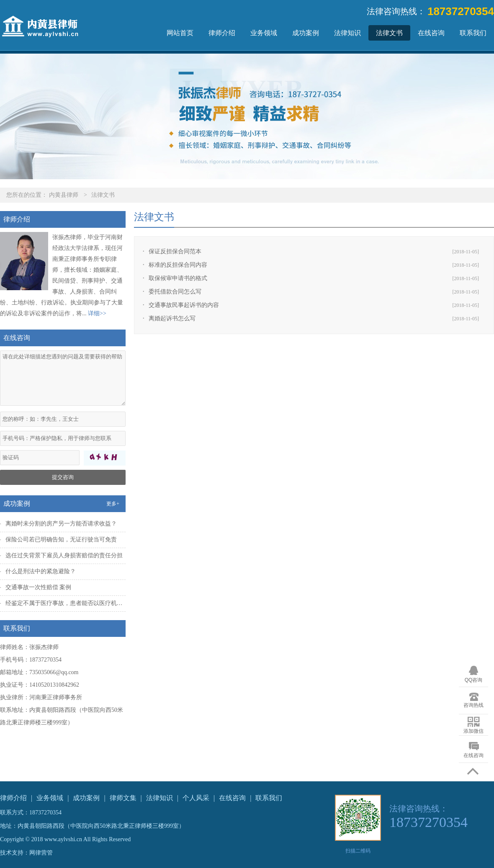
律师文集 (123, 798)
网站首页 (180, 33)
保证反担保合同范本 (175, 251)
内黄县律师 (64, 195)
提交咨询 (63, 477)
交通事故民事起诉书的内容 (184, 305)
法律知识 (347, 33)
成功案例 (306, 33)
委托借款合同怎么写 (175, 292)
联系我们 (473, 33)
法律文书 (389, 33)
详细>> (97, 313)
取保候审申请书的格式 (178, 278)
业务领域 (264, 33)
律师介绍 (222, 33)
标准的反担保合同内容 (178, 265)
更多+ (113, 504)
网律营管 (41, 853)
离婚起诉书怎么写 (172, 318)
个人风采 (196, 798)
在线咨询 (431, 33)
